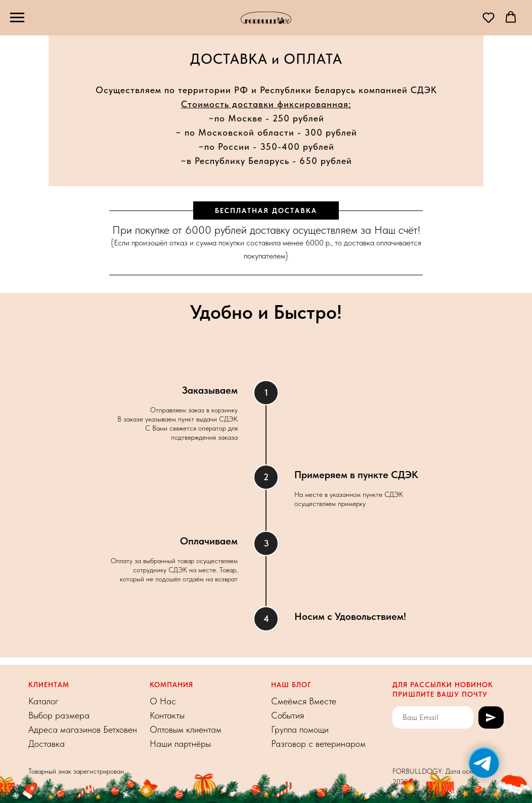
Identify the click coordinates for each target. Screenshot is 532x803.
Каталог (43, 701)
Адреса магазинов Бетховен (83, 729)
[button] (489, 17)
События (287, 715)
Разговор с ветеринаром (318, 744)
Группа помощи (300, 729)
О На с (163, 701)
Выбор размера (59, 715)
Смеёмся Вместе (304, 701)
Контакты (167, 715)
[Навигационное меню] (17, 18)
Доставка (47, 744)
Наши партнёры (180, 744)
